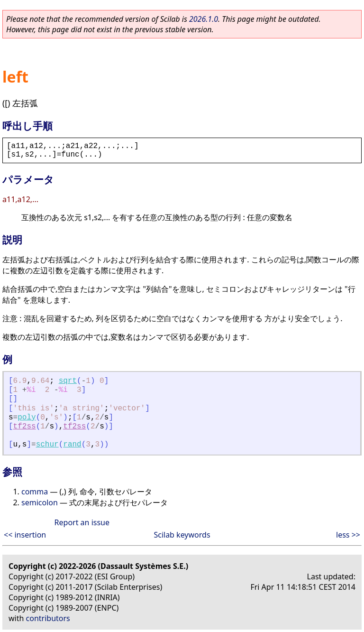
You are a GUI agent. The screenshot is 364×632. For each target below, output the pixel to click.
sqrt (68, 381)
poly (27, 418)
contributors (48, 618)
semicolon (40, 502)
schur (47, 445)
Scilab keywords (182, 535)
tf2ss (25, 427)
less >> (348, 535)
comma (35, 492)
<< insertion (25, 535)
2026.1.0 (204, 19)
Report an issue (82, 522)
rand (72, 445)
